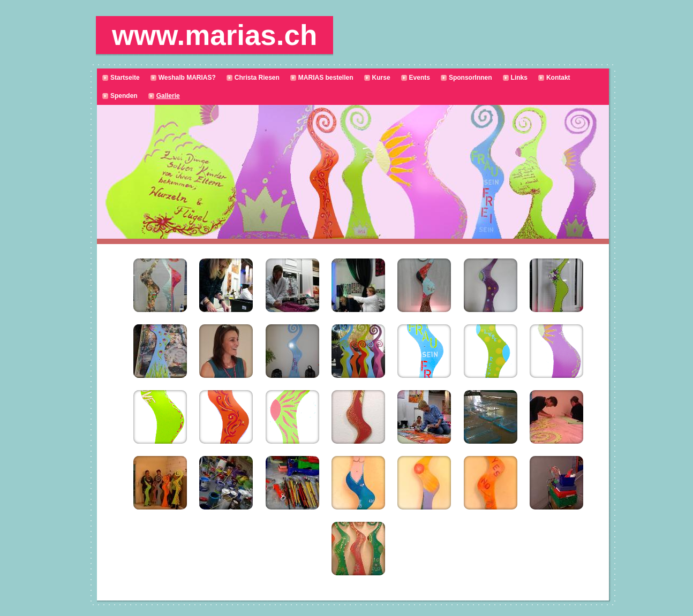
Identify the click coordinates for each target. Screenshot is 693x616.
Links (519, 78)
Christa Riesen (257, 78)
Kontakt (558, 78)
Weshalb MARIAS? (187, 78)
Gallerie (168, 96)
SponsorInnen (470, 78)
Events (420, 78)
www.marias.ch (214, 35)
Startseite (125, 78)
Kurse (381, 78)
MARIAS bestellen (326, 78)
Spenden (124, 96)
